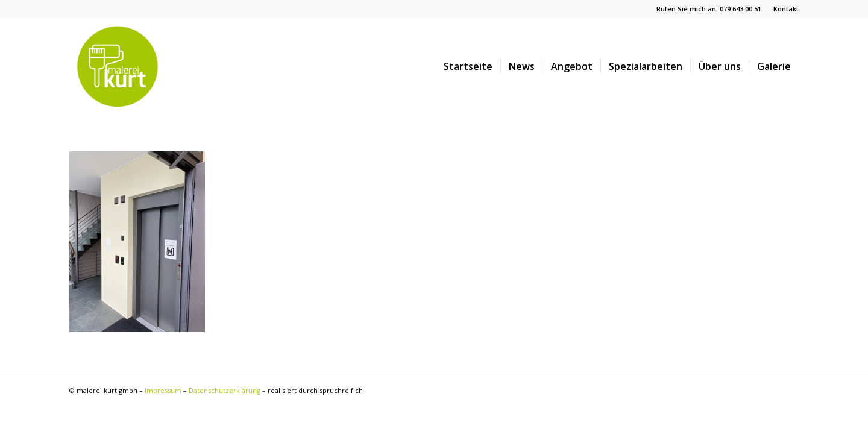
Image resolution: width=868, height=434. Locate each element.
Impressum (163, 390)
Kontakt (786, 9)
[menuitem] (783, 9)
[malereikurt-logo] (118, 66)
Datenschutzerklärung (225, 390)
